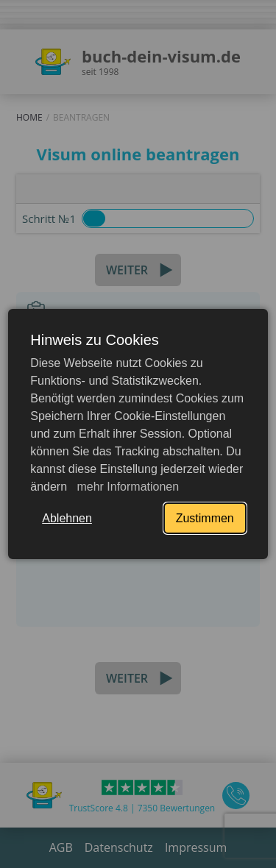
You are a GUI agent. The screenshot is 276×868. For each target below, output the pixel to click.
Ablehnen (67, 518)
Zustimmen (205, 518)
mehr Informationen (126, 487)
